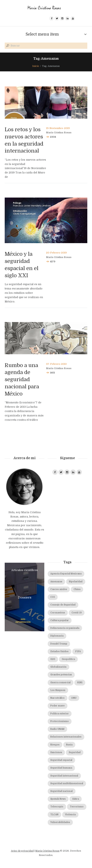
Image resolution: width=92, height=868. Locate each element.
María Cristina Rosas (59, 133)
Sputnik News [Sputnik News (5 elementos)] (58, 799)
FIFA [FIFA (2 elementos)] (78, 652)
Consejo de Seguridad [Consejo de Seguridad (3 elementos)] (63, 605)
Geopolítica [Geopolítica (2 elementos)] (68, 659)
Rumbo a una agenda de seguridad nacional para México (22, 380)
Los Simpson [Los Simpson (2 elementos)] (58, 690)
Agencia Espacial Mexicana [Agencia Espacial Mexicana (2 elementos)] (66, 574)
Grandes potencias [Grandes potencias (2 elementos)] (61, 675)
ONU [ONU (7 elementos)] (74, 698)
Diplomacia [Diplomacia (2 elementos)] (57, 636)
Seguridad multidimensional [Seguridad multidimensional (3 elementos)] (67, 784)
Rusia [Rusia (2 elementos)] (69, 745)
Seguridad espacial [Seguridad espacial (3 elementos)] (61, 760)
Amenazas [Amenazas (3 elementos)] (56, 582)
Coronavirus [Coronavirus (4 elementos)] (58, 613)
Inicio (36, 66)
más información (23, 621)
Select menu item (42, 34)
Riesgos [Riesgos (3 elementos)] (55, 745)
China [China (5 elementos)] (77, 589)
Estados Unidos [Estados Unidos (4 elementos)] (59, 652)
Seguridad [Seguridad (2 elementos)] (75, 752)
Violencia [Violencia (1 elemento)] (70, 815)
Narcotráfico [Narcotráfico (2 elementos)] (57, 698)
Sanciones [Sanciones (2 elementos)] (56, 752)
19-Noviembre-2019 (58, 128)
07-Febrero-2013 (56, 364)
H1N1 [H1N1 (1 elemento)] (80, 683)
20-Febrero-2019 (56, 253)
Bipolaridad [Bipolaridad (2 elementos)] (76, 582)
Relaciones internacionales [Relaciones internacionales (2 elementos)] (66, 737)
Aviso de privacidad (22, 851)
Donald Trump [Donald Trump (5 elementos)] (59, 644)
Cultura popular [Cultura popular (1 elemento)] (60, 620)
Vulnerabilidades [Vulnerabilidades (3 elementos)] (60, 822)
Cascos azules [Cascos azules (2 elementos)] (59, 589)
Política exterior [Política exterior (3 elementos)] (60, 714)
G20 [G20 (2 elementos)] (53, 659)
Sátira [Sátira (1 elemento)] (76, 799)
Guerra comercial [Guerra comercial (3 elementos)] (60, 683)
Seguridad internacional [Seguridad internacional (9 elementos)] (64, 776)
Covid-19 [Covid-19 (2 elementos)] (77, 613)
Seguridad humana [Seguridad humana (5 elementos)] (61, 768)
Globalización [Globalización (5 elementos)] (58, 667)
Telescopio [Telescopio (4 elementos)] (57, 807)
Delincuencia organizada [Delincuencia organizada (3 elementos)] (65, 628)
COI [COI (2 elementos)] (53, 597)
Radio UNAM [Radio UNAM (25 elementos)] (57, 729)
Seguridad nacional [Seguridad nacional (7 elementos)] (61, 791)
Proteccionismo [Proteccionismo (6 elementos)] (60, 721)
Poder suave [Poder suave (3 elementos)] (57, 706)
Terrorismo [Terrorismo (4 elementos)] (77, 807)
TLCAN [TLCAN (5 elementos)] (54, 815)
